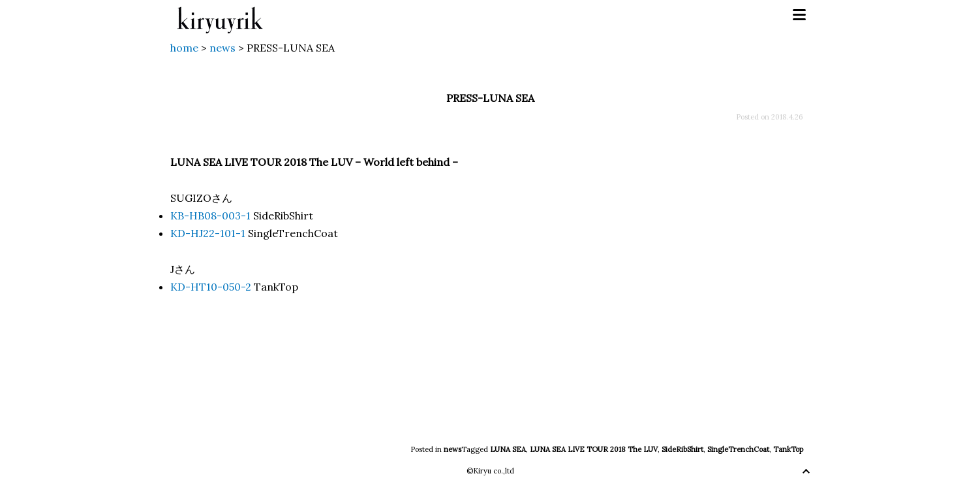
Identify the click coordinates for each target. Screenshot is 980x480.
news (452, 449)
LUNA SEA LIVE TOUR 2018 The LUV (594, 449)
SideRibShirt (682, 449)
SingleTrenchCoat (738, 449)
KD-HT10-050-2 (211, 287)
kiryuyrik (220, 15)
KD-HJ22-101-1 (208, 233)
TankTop (788, 449)
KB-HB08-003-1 (210, 216)
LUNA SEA (508, 449)
